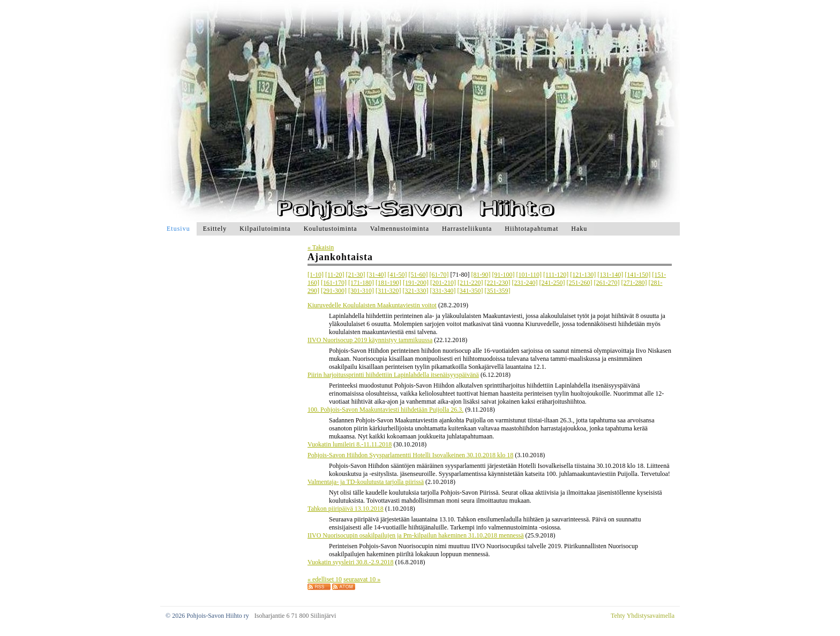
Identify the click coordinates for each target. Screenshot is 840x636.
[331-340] (443, 291)
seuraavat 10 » (362, 579)
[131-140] (610, 275)
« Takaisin (321, 247)
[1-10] (316, 275)
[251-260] (580, 283)
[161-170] (334, 283)
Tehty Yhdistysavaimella (643, 616)
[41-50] (397, 275)
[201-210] (443, 283)
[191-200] (416, 283)
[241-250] (552, 283)
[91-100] (504, 275)
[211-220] (470, 283)
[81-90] (481, 275)
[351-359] (498, 291)
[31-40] (377, 275)
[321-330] (416, 291)
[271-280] (634, 283)
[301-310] (361, 291)
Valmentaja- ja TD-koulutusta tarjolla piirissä (366, 482)
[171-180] (361, 283)
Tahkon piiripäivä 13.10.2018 (346, 509)
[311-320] (388, 291)
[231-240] (525, 283)
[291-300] (334, 291)
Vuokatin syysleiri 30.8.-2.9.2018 (351, 562)
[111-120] (556, 275)
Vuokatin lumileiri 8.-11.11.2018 (350, 444)
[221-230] (498, 283)
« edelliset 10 (325, 579)
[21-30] (356, 275)
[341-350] (470, 291)
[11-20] (335, 275)
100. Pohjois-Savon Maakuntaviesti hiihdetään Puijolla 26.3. (385, 410)
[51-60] (418, 275)
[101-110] (529, 275)
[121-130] (583, 275)
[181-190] (388, 283)
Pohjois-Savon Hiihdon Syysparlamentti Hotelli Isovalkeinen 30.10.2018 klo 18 (410, 455)
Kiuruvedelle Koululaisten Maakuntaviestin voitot (372, 305)
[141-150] (637, 275)
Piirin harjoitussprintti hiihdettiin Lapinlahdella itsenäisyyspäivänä (393, 375)
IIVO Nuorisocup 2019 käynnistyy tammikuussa (370, 340)
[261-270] (607, 283)
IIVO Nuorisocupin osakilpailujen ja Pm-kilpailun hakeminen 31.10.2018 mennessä (416, 535)
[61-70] (439, 275)
